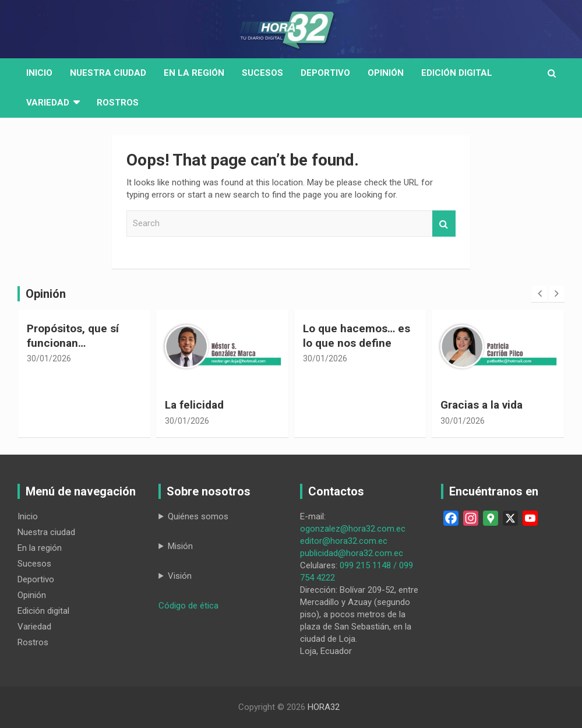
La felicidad (194, 405)
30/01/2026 (49, 358)
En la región (194, 73)
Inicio (39, 73)
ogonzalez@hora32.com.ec (353, 529)
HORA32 (324, 707)
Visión (180, 576)
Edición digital (457, 73)
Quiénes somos (198, 516)
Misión (180, 546)
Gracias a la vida (482, 405)
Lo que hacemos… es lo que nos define (357, 336)
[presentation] (539, 294)
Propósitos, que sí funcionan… (73, 336)
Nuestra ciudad (46, 532)
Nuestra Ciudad (108, 73)
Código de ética (188, 606)
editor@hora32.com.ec (344, 541)
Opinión (386, 73)
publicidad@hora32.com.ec (352, 553)
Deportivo (325, 73)
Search (444, 224)
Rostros (118, 103)
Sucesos (262, 73)
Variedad (48, 103)
